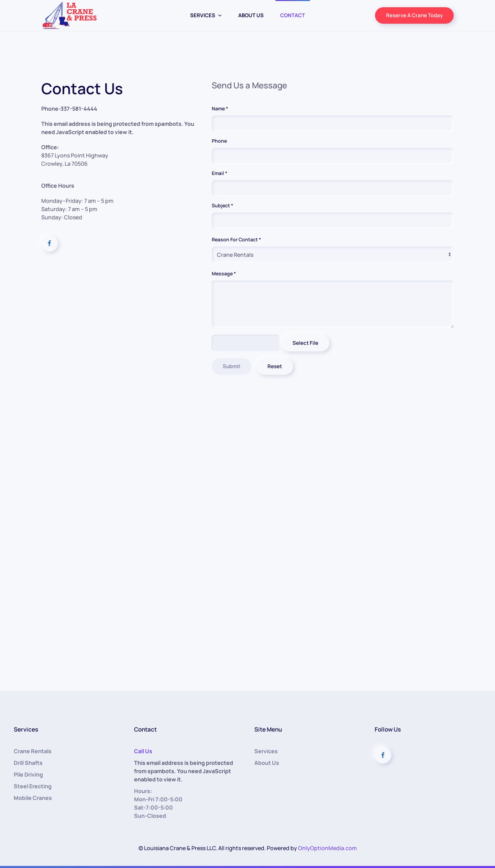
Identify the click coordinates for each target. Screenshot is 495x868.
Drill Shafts (28, 763)
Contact (293, 15)
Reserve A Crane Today (414, 15)
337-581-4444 (79, 109)
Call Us (143, 751)
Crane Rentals (33, 751)
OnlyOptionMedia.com (327, 848)
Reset (277, 366)
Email (219, 173)
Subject (222, 205)
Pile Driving (28, 774)
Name (220, 108)
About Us (251, 15)
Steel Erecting (33, 786)
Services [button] (206, 15)
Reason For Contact (236, 239)
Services (266, 751)
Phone (219, 141)
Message (228, 274)
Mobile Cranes (33, 798)
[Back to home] (70, 15)
